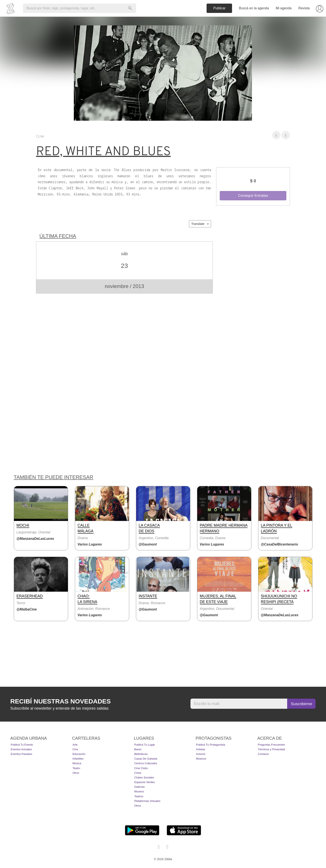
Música (77, 763)
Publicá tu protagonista (211, 745)
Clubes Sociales (144, 777)
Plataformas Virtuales (147, 801)
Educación (79, 754)
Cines (138, 773)
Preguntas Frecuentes (271, 745)
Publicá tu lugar (145, 745)
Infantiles (78, 759)
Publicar (220, 8)
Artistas (201, 749)
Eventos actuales (21, 749)
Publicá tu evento (22, 745)
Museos (139, 791)
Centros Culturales (146, 763)
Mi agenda (284, 8)
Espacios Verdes (145, 782)
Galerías (139, 787)
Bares (138, 749)
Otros (76, 773)
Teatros (139, 796)
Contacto (263, 754)
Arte (75, 745)
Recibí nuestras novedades (61, 701)
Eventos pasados (22, 754)
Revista (304, 8)
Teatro (76, 768)
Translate (200, 224)
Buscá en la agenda (254, 8)
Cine (75, 749)
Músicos (201, 759)
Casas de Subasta (146, 759)
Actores (201, 754)
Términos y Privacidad (271, 749)
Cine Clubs (141, 768)
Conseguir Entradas (253, 196)
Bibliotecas (141, 754)
